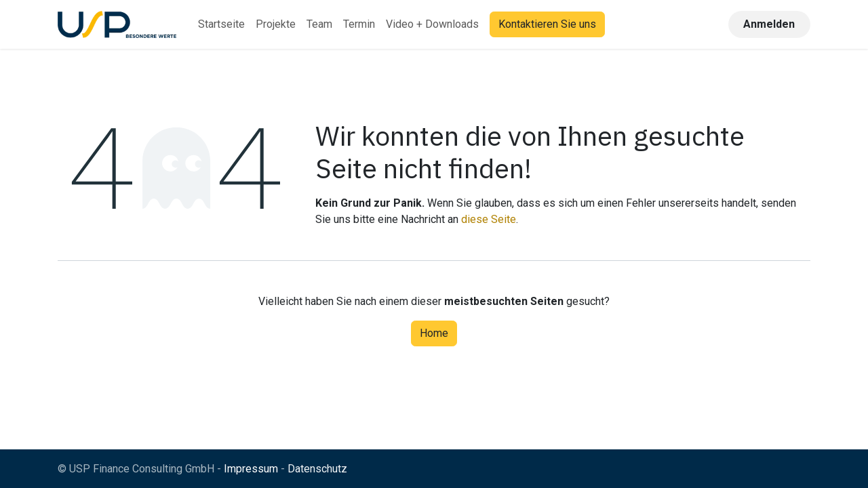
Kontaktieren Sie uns (547, 24)
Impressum (251, 469)
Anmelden (769, 24)
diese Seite (489, 219)
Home (434, 333)
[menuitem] (221, 24)
